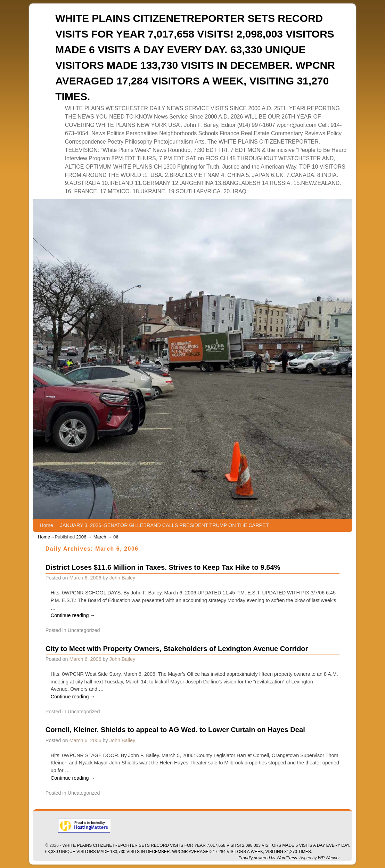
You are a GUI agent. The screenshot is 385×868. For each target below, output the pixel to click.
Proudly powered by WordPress (268, 858)
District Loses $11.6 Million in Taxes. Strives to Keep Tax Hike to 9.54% (163, 567)
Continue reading (73, 615)
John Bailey (122, 578)
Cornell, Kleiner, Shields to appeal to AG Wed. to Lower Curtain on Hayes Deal (175, 730)
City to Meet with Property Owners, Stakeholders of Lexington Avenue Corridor (177, 649)
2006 (81, 537)
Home (46, 525)
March (100, 537)
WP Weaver (329, 858)
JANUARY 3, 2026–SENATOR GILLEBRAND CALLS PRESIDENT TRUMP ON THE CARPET (165, 525)
